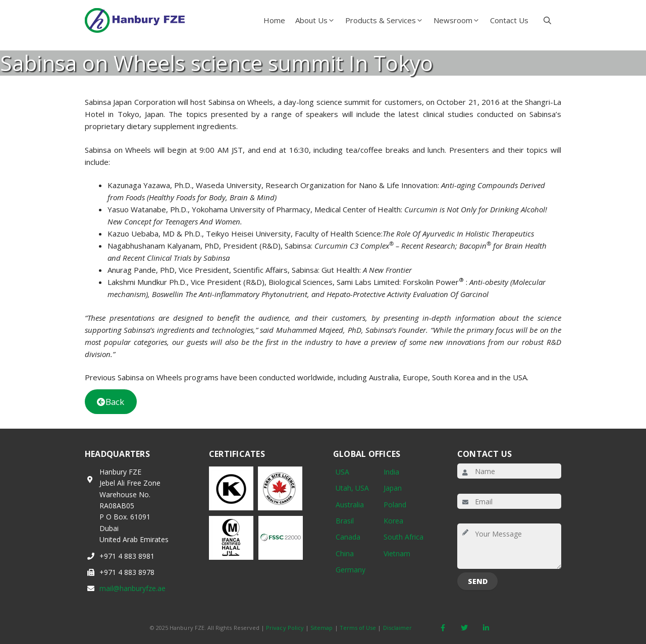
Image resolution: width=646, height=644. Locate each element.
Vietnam (397, 553)
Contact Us (509, 20)
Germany (351, 570)
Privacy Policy (285, 628)
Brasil (345, 521)
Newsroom (459, 20)
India (391, 472)
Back (111, 402)
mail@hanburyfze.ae (132, 588)
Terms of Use (358, 628)
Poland (395, 505)
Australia (350, 505)
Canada (348, 537)
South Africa (403, 537)
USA (342, 472)
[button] (547, 20)
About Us (318, 20)
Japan (393, 488)
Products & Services (387, 20)
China (345, 553)
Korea (393, 521)
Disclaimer (398, 628)
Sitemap (321, 628)
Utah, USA (352, 488)
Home (274, 20)
